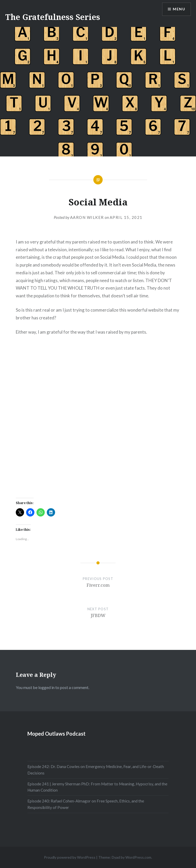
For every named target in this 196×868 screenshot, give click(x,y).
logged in (46, 687)
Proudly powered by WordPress (70, 857)
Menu (179, 9)
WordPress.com (138, 857)
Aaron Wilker (87, 217)
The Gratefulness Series (53, 17)
